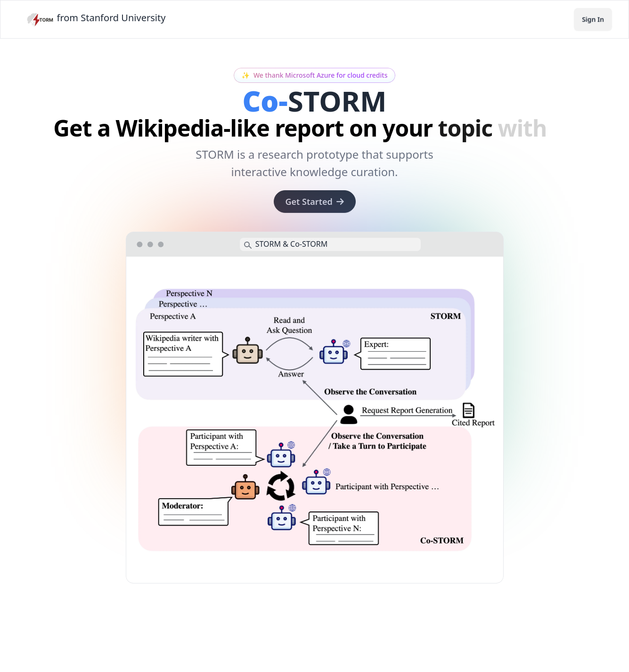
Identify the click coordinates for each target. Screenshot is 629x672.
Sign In (593, 19)
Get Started (315, 202)
